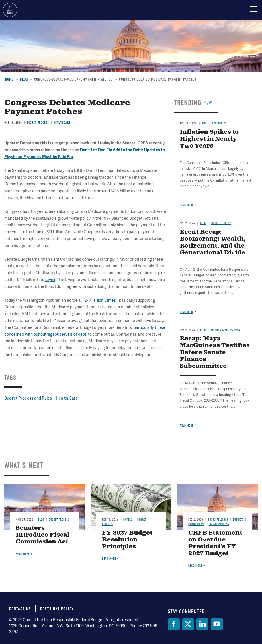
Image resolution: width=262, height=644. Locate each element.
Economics (219, 123)
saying (51, 280)
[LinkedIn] (202, 624)
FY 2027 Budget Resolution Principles (127, 540)
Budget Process (38, 123)
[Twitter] (188, 624)
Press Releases (218, 520)
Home (9, 79)
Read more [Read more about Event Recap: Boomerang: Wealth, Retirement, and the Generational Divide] (187, 312)
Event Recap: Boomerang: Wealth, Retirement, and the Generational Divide (213, 243)
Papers (128, 520)
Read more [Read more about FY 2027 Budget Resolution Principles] (109, 559)
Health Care (62, 123)
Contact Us (20, 609)
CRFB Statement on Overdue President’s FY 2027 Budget (215, 543)
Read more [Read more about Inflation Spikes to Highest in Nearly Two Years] (187, 205)
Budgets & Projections (225, 330)
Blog (24, 79)
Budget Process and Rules (28, 398)
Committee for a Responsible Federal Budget (10, 10)
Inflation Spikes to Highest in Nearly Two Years (209, 139)
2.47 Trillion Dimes (100, 300)
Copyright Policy (57, 609)
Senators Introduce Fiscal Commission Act (43, 535)
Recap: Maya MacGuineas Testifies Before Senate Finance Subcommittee (215, 353)
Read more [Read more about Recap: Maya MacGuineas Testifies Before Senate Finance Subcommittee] (187, 426)
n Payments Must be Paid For (47, 157)
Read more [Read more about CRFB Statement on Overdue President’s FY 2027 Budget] (195, 566)
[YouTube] (217, 624)
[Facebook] (174, 624)
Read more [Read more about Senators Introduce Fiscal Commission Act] (23, 554)
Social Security (221, 223)
